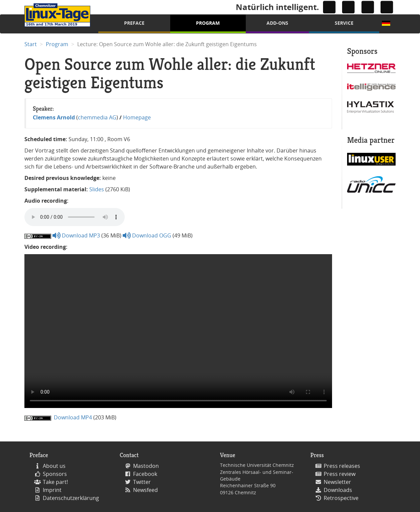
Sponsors (55, 474)
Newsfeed (145, 490)
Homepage (137, 117)
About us (54, 466)
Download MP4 (72, 417)
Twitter (142, 482)
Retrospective (341, 498)
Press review (340, 474)
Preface (134, 23)
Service (344, 23)
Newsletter (337, 482)
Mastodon (146, 466)
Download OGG (147, 235)
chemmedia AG (97, 117)
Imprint (52, 490)
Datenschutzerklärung (71, 498)
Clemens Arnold (54, 117)
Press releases (342, 466)
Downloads (338, 490)
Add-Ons (277, 23)
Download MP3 (76, 235)
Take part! (55, 482)
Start (31, 44)
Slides (97, 189)
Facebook (145, 474)
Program (208, 23)
